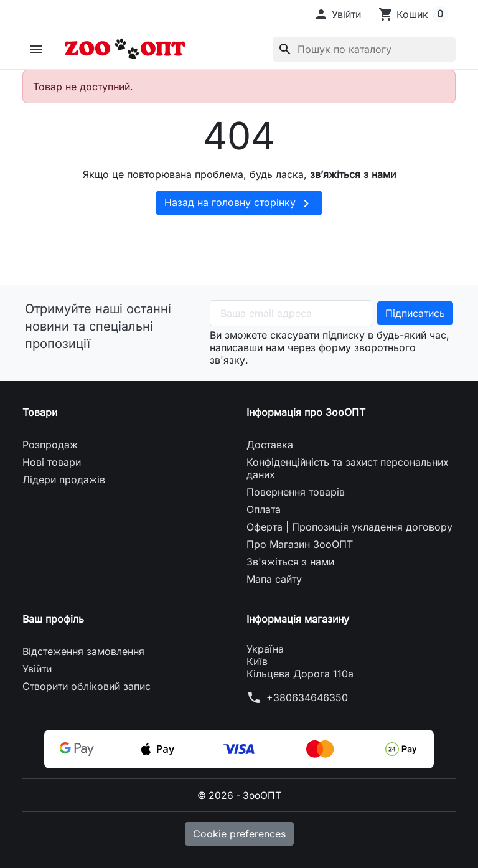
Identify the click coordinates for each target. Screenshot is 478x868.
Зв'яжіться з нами (290, 562)
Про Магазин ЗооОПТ (300, 544)
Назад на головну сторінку (239, 204)
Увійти (37, 669)
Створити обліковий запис (87, 686)
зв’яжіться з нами (353, 174)
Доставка (270, 445)
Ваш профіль (53, 619)
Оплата (264, 509)
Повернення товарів (296, 492)
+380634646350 (307, 697)
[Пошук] (364, 49)
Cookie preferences (239, 834)
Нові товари (52, 462)
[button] (337, 14)
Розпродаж (50, 445)
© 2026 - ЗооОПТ (239, 795)
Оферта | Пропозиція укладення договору (349, 527)
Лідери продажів (64, 479)
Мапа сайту (274, 579)
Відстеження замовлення (83, 651)
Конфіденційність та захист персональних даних (348, 468)
